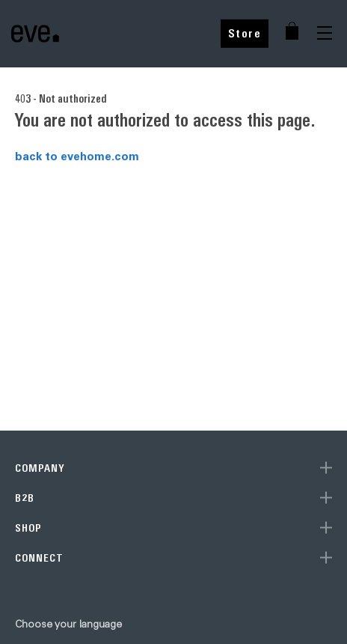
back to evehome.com (77, 156)
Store (245, 33)
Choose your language (68, 624)
